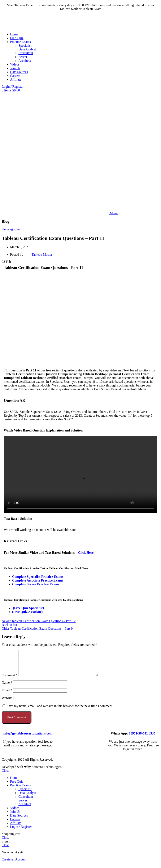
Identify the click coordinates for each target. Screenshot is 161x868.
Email (7, 695)
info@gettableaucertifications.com (28, 738)
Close (5, 776)
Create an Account (14, 864)
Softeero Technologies (47, 772)
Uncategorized (11, 229)
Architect (25, 61)
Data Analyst (27, 49)
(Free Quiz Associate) (27, 612)
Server (23, 57)
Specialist (25, 46)
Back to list (9, 625)
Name (7, 688)
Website (7, 703)
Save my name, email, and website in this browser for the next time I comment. (60, 711)
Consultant (26, 53)
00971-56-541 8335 (142, 738)
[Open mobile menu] (60, 213)
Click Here (86, 553)
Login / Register (21, 832)
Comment (10, 680)
